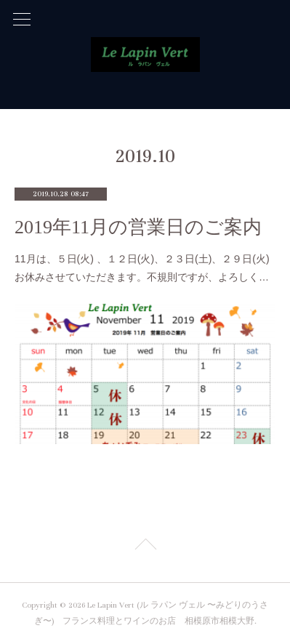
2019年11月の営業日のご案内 (138, 227)
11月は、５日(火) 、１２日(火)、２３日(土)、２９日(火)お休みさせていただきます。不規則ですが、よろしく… (142, 268)
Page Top (145, 547)
